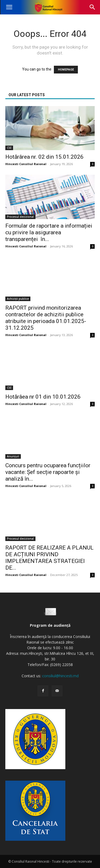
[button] (9, 7)
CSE (9, 148)
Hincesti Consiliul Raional (26, 164)
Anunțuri (13, 456)
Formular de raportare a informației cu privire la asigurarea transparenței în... (49, 232)
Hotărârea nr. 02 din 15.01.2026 (44, 157)
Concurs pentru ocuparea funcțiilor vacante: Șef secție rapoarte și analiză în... (48, 472)
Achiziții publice (18, 299)
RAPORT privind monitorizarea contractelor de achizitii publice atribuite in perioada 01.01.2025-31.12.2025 (46, 318)
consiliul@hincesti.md (60, 676)
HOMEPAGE (66, 70)
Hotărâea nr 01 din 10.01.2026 (43, 397)
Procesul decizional (20, 217)
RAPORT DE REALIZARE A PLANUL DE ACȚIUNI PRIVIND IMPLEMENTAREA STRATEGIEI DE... (49, 558)
